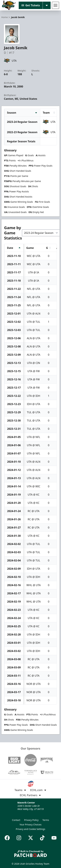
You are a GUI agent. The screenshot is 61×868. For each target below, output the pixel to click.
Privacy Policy (31, 820)
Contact (16, 820)
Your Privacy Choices (30, 825)
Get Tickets (31, 5)
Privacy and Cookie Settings (30, 829)
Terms (46, 820)
